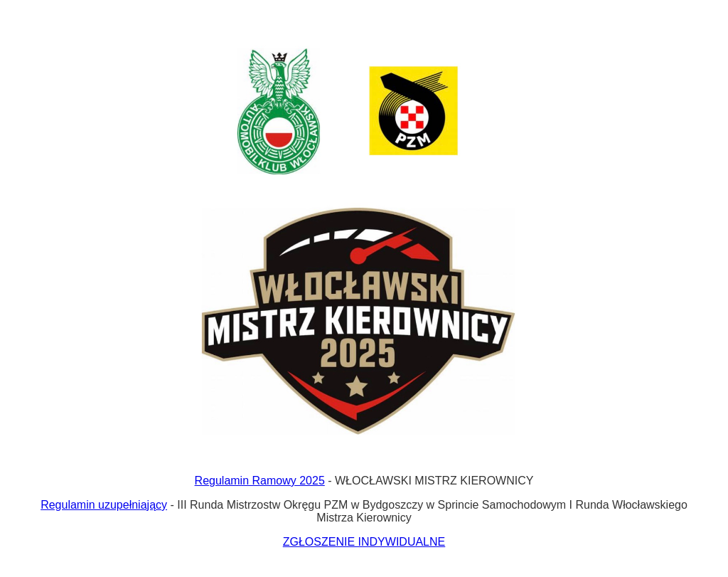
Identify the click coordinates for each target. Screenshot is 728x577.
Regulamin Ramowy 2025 (260, 481)
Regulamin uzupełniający (104, 505)
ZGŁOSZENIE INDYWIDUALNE (364, 542)
